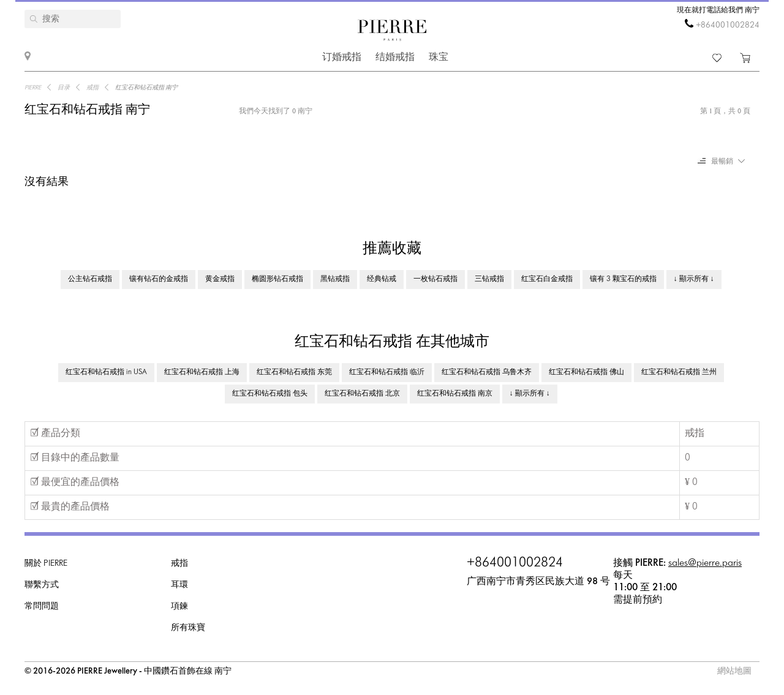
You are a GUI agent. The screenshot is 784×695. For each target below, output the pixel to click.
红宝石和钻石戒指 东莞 (294, 372)
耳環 (179, 585)
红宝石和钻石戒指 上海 (202, 372)
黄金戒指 (220, 279)
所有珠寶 (188, 628)
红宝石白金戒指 (547, 279)
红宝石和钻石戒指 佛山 (586, 372)
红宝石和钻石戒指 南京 (455, 394)
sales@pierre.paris (705, 563)
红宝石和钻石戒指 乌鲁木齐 (487, 372)
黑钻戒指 (335, 279)
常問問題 (42, 607)
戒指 (179, 564)
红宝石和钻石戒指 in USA (106, 372)
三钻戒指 (489, 279)
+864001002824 (728, 25)
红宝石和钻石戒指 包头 (270, 394)
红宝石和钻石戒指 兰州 (679, 372)
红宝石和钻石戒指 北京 (362, 394)
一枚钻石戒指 (435, 279)
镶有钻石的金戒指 (159, 279)
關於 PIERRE (46, 564)
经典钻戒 (382, 279)
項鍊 (179, 607)
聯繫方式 (42, 585)
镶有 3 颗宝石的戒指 (623, 279)
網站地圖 (734, 671)
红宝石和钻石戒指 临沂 (387, 372)
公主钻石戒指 (90, 279)
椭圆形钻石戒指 (277, 279)
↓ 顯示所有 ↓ (694, 279)
